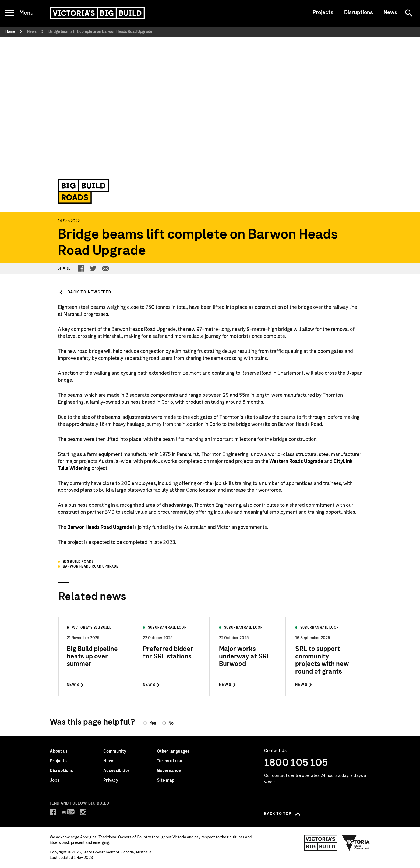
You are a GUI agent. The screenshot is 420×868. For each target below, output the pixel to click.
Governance (169, 771)
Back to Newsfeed (89, 292)
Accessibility (116, 771)
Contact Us (275, 751)
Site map (166, 780)
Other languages (173, 751)
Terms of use (170, 761)
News (390, 13)
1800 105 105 (296, 763)
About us (59, 751)
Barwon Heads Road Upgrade (100, 527)
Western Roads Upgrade (296, 462)
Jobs (55, 780)
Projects (323, 13)
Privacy (111, 780)
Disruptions (359, 13)
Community (115, 751)
